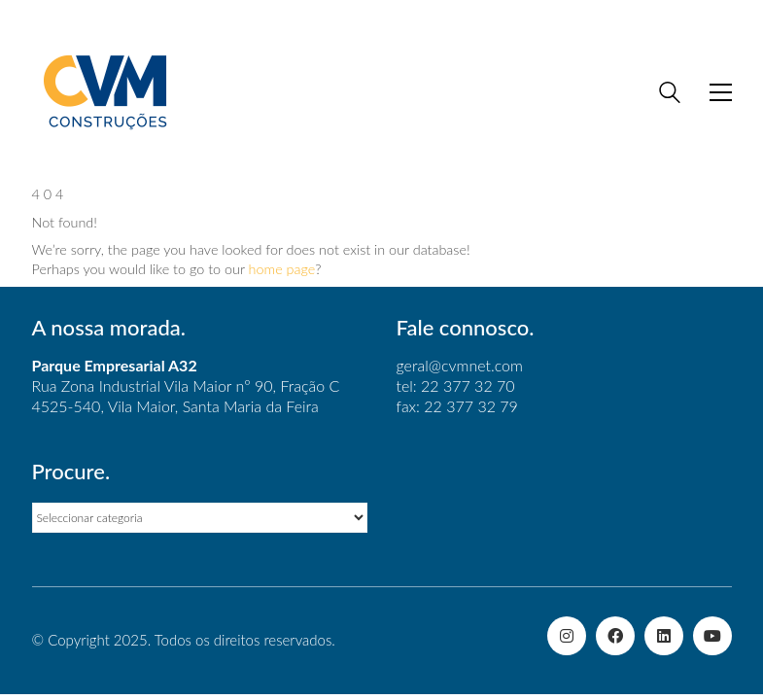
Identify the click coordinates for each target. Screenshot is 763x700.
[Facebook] (615, 636)
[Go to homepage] (105, 92)
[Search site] (670, 94)
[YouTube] (712, 636)
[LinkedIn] (664, 636)
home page (282, 269)
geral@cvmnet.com (460, 365)
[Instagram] (567, 636)
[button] (721, 92)
